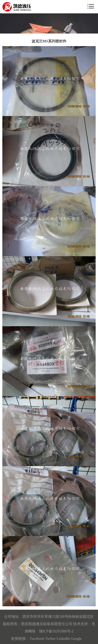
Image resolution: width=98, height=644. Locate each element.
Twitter (50, 639)
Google (76, 639)
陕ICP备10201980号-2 (56, 631)
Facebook (37, 639)
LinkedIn (63, 639)
